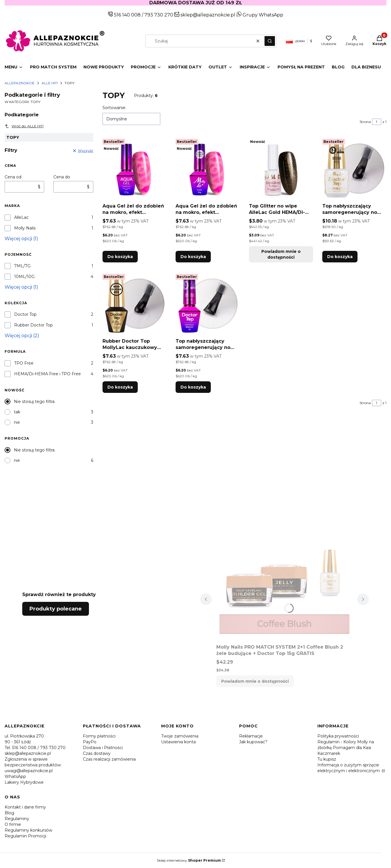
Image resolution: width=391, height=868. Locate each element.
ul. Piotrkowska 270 (24, 736)
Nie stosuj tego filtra (34, 402)
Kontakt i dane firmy (25, 807)
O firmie (13, 824)
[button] (270, 41)
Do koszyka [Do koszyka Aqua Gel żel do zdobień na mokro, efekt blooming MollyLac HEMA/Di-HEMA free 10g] (193, 257)
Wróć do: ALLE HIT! (24, 126)
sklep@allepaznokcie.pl (207, 15)
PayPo (90, 742)
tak (17, 412)
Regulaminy (17, 819)
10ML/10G (24, 277)
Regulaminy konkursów (28, 830)
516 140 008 (127, 15)
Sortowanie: (114, 108)
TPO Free (24, 363)
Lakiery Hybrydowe (24, 782)
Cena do (62, 177)
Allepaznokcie (20, 83)
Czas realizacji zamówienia (109, 759)
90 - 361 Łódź (18, 742)
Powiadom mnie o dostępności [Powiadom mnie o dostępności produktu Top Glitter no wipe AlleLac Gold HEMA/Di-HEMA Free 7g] (281, 254)
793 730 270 (159, 15)
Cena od (13, 177)
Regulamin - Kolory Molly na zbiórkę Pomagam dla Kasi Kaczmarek (346, 748)
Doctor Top (25, 314)
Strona (365, 122)
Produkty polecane (56, 609)
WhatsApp (15, 776)
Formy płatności (99, 736)
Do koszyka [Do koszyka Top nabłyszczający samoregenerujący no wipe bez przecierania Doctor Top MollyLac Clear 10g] (193, 387)
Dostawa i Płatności (103, 748)
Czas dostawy (97, 753)
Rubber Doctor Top (33, 325)
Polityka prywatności (338, 736)
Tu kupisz (327, 759)
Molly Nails (25, 228)
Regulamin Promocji (25, 836)
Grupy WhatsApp (260, 15)
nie (17, 422)
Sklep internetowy (189, 860)
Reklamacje (251, 736)
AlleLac (21, 217)
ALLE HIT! (50, 83)
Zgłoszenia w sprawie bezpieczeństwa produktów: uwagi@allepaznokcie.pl (33, 765)
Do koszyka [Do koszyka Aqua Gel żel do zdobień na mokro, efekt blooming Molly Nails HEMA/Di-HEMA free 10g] (120, 257)
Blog (9, 813)
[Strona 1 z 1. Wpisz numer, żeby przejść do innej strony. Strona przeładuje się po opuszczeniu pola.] (377, 122)
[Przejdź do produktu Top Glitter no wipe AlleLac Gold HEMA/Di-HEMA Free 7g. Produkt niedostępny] (281, 169)
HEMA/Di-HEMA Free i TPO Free (48, 374)
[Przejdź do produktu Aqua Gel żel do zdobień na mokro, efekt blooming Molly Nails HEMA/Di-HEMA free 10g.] (135, 169)
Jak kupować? (253, 742)
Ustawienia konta (178, 742)
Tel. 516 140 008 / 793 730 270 (35, 748)
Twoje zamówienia (180, 736)
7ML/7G (22, 266)
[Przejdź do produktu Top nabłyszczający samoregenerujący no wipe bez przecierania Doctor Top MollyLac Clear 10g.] (208, 304)
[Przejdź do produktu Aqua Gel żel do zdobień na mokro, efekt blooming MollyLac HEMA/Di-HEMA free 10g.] (208, 169)
